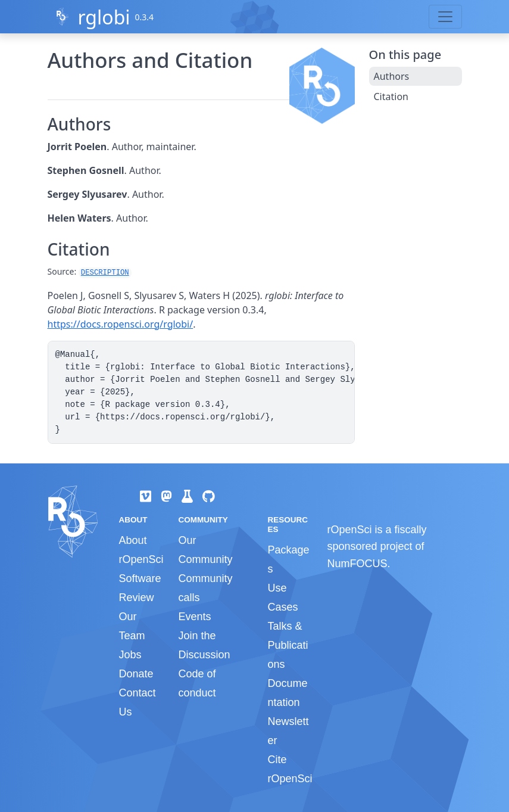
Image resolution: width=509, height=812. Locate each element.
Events (194, 617)
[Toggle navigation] (445, 17)
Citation (391, 97)
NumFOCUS (357, 564)
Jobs (130, 655)
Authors (392, 76)
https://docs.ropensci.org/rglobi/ (121, 324)
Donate (136, 674)
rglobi (104, 17)
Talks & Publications (288, 645)
